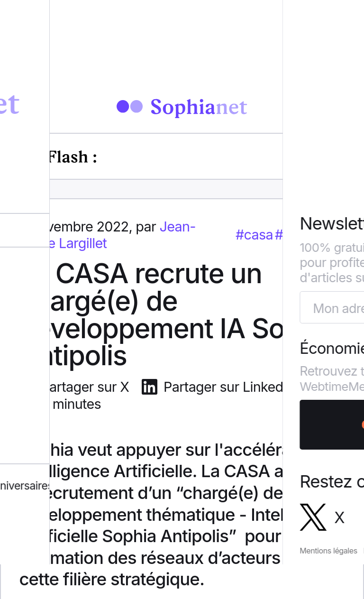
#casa (254, 236)
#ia (284, 236)
